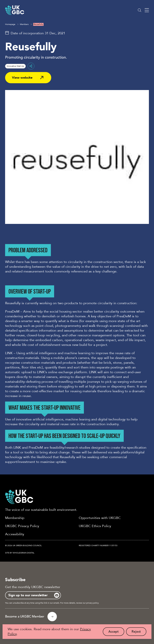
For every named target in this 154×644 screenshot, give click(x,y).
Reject (139, 633)
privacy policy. (93, 603)
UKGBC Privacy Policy (22, 526)
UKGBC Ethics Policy (95, 526)
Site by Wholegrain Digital (20, 553)
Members (24, 24)
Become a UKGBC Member (25, 616)
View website (22, 78)
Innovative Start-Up (15, 66)
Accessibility (15, 534)
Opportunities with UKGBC (100, 518)
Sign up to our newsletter (28, 595)
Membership (15, 518)
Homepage (10, 24)
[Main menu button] (147, 10)
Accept (116, 633)
